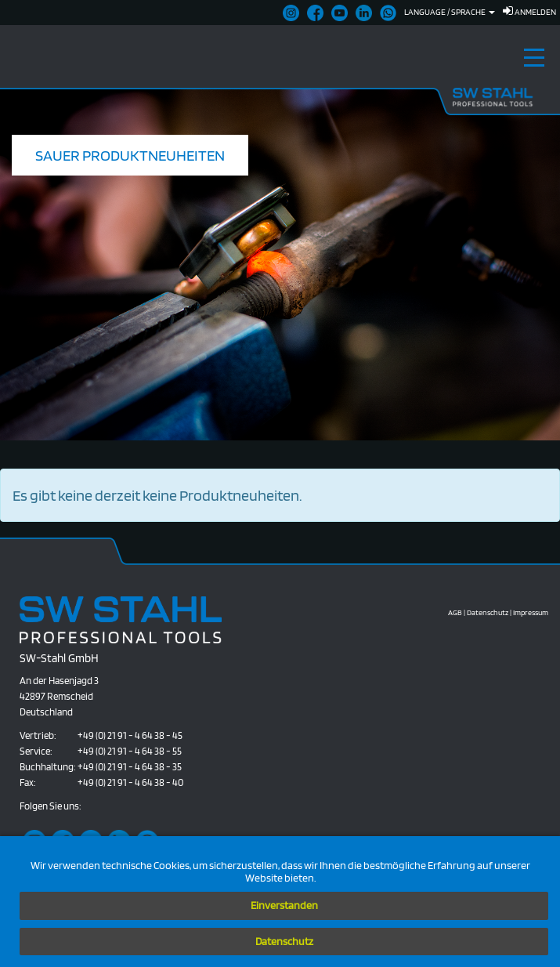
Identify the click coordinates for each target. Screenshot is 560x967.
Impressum (531, 612)
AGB (455, 612)
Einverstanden (284, 905)
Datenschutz (284, 941)
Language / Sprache (450, 12)
